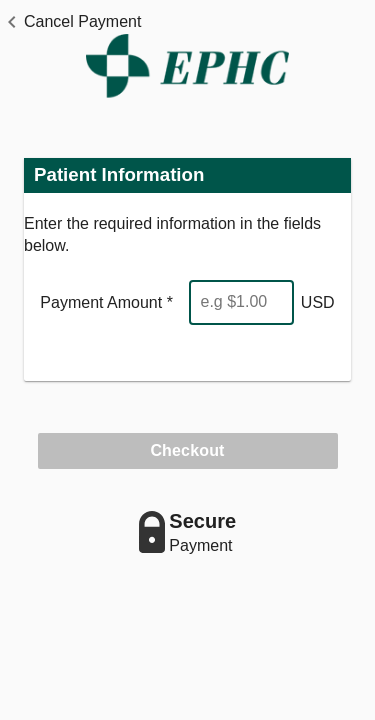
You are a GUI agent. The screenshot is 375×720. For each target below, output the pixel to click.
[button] (70, 22)
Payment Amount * (106, 302)
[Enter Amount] (241, 302)
